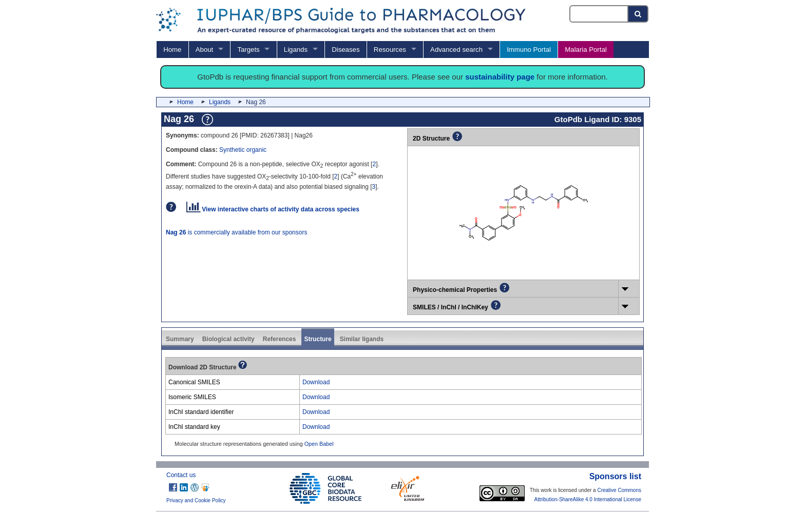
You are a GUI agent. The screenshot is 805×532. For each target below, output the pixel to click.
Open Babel (319, 444)
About (204, 50)
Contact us (181, 475)
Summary (180, 339)
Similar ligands (362, 339)
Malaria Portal (586, 50)
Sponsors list (615, 476)
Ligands (296, 50)
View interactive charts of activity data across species (273, 209)
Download (316, 382)
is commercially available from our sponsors (236, 232)
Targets (248, 50)
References (280, 339)
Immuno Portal (529, 50)
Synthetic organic (243, 150)
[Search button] (638, 14)
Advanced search (456, 50)
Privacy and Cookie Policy (196, 500)
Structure (318, 339)
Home (172, 50)
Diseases (346, 50)
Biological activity (228, 339)
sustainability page (500, 77)
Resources (390, 50)
